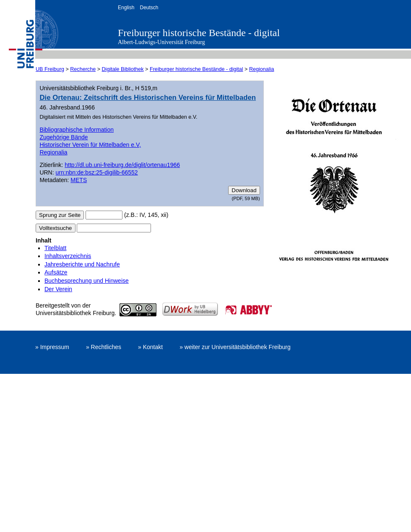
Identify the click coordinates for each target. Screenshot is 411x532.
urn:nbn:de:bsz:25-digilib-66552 (97, 172)
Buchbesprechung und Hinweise (87, 281)
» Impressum (52, 347)
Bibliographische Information (77, 130)
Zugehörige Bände (64, 137)
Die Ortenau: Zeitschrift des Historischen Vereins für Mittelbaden (148, 98)
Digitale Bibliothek (123, 69)
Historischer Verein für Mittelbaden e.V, (90, 145)
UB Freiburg (50, 69)
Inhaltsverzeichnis (68, 256)
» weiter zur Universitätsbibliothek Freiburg (235, 347)
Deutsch (149, 8)
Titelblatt (55, 248)
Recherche (83, 69)
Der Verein (58, 289)
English (126, 8)
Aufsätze (56, 272)
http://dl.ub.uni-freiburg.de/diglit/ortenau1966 (122, 165)
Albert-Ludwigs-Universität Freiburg (161, 42)
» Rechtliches (104, 347)
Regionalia (262, 69)
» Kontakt (150, 347)
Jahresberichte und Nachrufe (82, 264)
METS (79, 180)
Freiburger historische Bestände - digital (199, 33)
